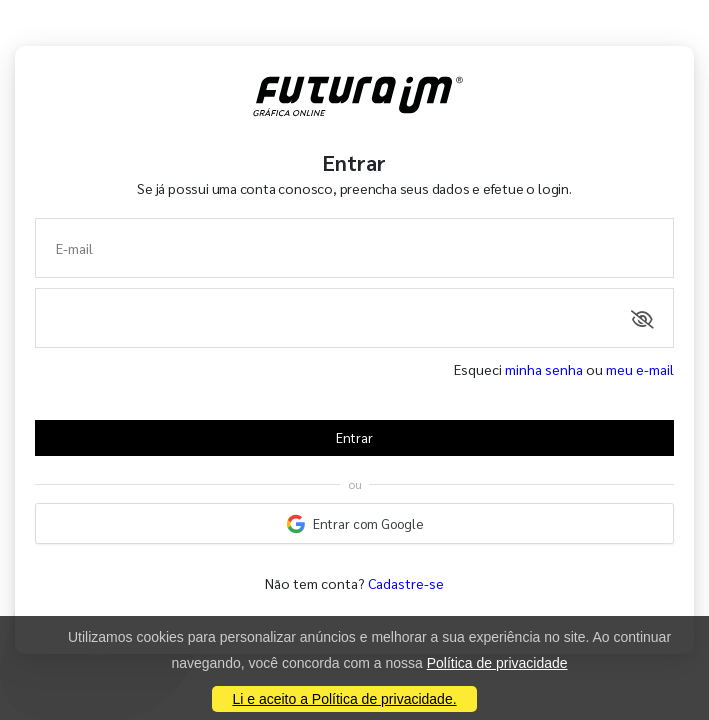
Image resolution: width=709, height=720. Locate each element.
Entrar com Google (355, 524)
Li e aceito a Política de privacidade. (344, 699)
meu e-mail (640, 369)
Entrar (354, 437)
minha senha (544, 369)
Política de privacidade (497, 663)
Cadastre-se (406, 583)
